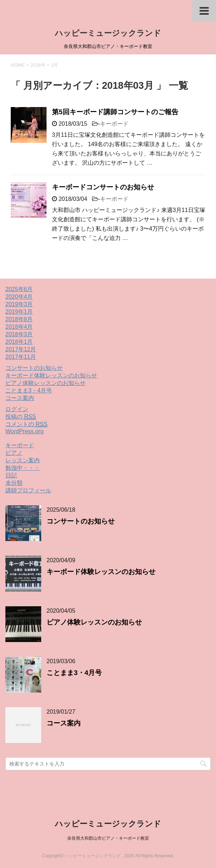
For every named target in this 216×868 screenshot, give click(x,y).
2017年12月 (21, 349)
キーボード (114, 124)
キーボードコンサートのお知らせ (103, 187)
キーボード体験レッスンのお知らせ (51, 375)
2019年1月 (19, 312)
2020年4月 (19, 297)
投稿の (21, 417)
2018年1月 (19, 342)
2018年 (38, 65)
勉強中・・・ (23, 468)
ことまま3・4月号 (29, 390)
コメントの (26, 424)
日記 (11, 475)
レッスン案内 (23, 460)
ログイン (17, 409)
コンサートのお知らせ (34, 368)
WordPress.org (24, 431)
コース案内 (20, 398)
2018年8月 (19, 319)
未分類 (14, 483)
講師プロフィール (28, 490)
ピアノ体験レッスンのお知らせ (45, 383)
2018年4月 (19, 327)
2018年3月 (19, 334)
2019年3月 (19, 304)
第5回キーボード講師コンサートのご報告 (115, 112)
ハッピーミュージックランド (108, 33)
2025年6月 (19, 289)
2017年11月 (21, 357)
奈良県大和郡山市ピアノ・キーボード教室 (108, 838)
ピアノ (14, 453)
